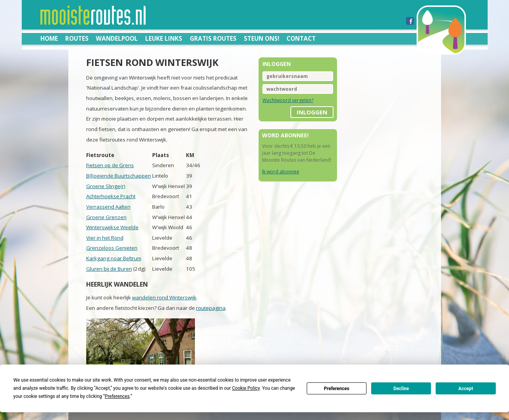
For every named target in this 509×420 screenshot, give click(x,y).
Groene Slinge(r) (106, 186)
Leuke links (164, 38)
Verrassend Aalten (108, 207)
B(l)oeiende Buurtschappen (119, 176)
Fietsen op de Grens (110, 165)
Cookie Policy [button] (246, 388)
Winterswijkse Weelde (112, 227)
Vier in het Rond (105, 238)
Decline (401, 389)
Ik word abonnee (281, 172)
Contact (301, 38)
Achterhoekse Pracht (111, 196)
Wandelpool (117, 38)
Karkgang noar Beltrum (114, 258)
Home (49, 38)
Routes (77, 38)
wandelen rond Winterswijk (164, 297)
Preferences (337, 389)
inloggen (312, 112)
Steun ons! (261, 38)
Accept (466, 389)
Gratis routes (213, 38)
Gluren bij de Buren (109, 269)
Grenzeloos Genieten (112, 248)
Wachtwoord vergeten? (288, 100)
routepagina (211, 308)
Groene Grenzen (106, 217)
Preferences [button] (117, 396)
